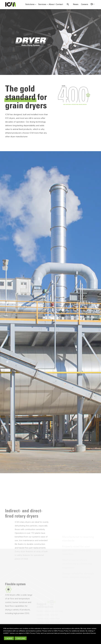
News (76, 5)
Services (43, 5)
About (52, 5)
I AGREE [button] (9, 639)
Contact (59, 5)
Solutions (31, 5)
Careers (85, 5)
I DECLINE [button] (21, 639)
